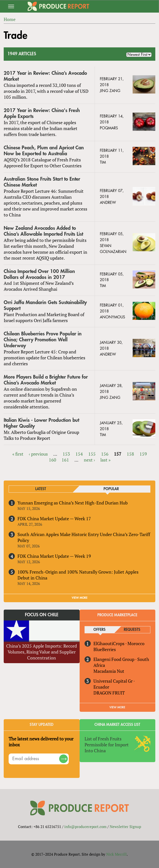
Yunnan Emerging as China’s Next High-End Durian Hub (73, 503)
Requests (132, 630)
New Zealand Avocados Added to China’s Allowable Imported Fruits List (43, 231)
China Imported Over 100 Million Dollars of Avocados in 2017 (39, 274)
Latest (41, 489)
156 (105, 454)
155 (92, 454)
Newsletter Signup (125, 827)
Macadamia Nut (109, 671)
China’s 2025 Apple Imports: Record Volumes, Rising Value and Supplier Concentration (42, 652)
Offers (99, 630)
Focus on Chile (42, 615)
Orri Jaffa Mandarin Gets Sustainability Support (45, 305)
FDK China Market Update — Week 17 (54, 519)
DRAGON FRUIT (109, 693)
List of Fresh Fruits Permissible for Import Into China (107, 745)
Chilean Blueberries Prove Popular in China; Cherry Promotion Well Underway (43, 340)
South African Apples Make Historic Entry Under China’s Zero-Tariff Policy (84, 537)
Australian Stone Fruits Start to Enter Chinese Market (42, 182)
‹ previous (38, 454)
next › (89, 460)
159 (143, 454)
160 (53, 460)
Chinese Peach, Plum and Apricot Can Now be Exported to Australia (44, 151)
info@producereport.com (85, 827)
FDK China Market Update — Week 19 (54, 556)
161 (65, 460)
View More (117, 707)
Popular (111, 489)
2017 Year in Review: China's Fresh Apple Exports (42, 113)
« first (18, 454)
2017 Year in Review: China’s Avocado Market (45, 76)
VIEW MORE (80, 598)
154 (79, 454)
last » (105, 460)
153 (66, 454)
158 (130, 454)
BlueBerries (105, 649)
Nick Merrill (116, 854)
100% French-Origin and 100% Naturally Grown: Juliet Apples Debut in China (78, 575)
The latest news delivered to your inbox (41, 742)
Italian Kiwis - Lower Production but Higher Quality (41, 423)
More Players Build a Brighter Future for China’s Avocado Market (46, 380)
